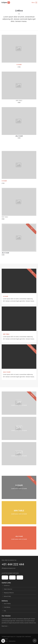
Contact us (7, 585)
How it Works (7, 604)
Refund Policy (7, 596)
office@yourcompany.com (9, 568)
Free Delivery (7, 607)
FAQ (5, 611)
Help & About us (8, 589)
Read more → (5, 626)
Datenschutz (12, 641)
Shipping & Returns (9, 593)
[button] (3, 641)
